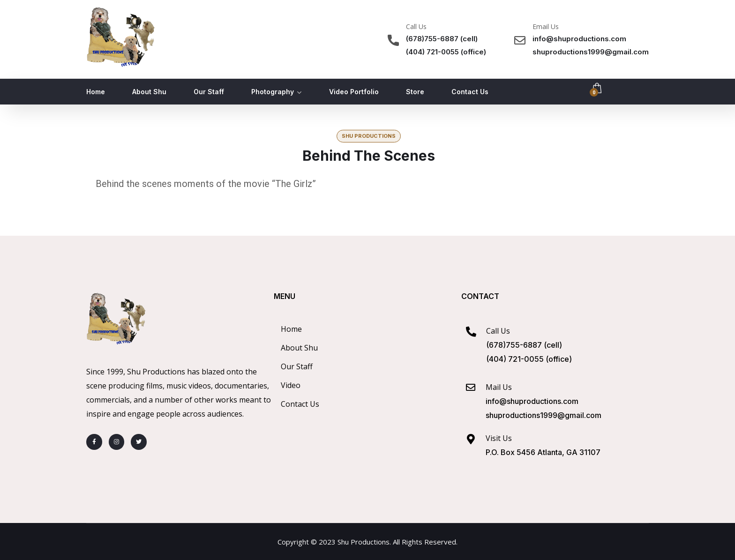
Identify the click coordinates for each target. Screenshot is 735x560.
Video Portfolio (354, 92)
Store (415, 92)
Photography (273, 92)
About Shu (149, 92)
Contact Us (470, 92)
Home (96, 92)
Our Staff (209, 92)
